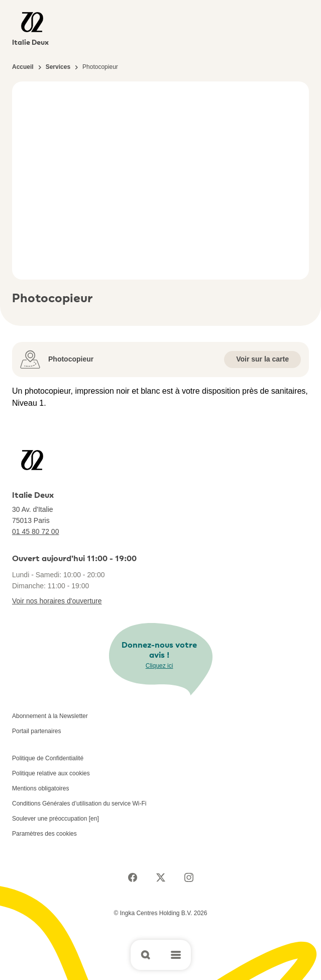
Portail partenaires (36, 731)
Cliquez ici (159, 666)
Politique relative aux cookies (51, 773)
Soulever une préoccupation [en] (56, 819)
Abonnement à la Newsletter (50, 716)
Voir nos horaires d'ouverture (57, 601)
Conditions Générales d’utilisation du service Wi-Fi (79, 804)
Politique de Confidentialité (48, 758)
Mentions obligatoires (40, 788)
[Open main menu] (176, 955)
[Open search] (146, 955)
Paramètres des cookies (44, 834)
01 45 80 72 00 (35, 531)
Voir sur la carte (262, 359)
